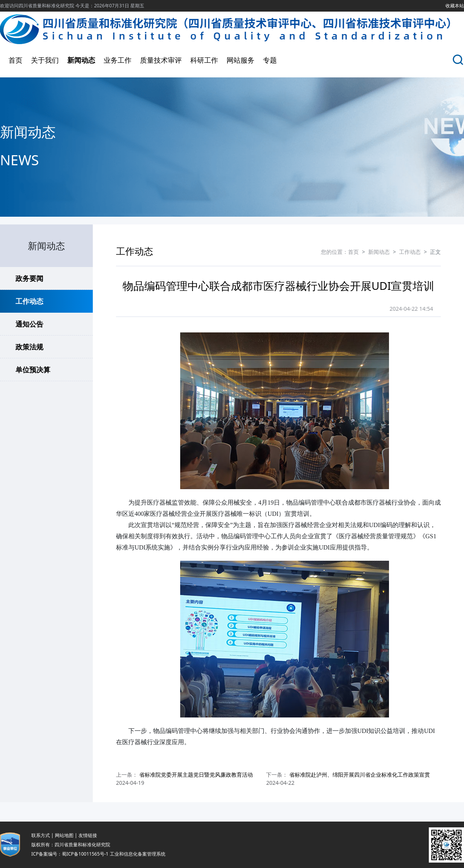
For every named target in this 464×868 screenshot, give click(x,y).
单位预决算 (33, 370)
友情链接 (88, 835)
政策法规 (29, 347)
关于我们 (45, 60)
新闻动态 (81, 60)
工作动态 (29, 301)
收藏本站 (455, 6)
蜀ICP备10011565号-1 (85, 854)
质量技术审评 (161, 60)
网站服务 (241, 60)
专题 (270, 60)
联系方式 (41, 835)
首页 (15, 60)
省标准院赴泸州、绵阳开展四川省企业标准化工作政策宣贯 (360, 775)
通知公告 (29, 324)
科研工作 (204, 60)
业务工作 (118, 60)
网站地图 (64, 835)
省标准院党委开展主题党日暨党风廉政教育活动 (196, 775)
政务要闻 (29, 278)
